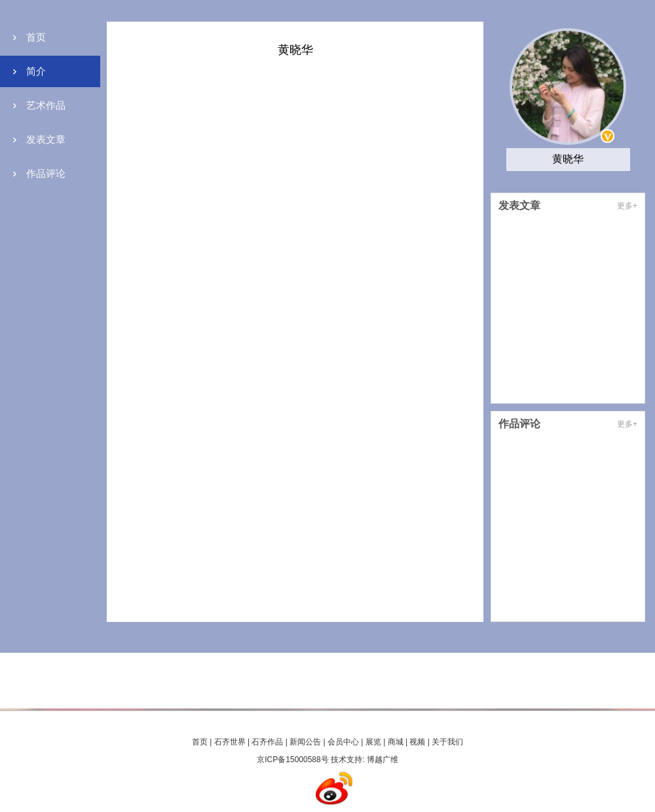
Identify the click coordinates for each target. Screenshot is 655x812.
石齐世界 (230, 742)
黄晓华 (568, 159)
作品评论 (46, 173)
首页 (36, 37)
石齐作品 (267, 742)
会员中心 (343, 742)
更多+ (627, 206)
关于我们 (447, 742)
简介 (36, 71)
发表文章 (46, 139)
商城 (396, 742)
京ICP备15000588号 (292, 760)
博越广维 (383, 760)
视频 (417, 742)
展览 (373, 742)
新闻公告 (305, 742)
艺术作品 (46, 105)
